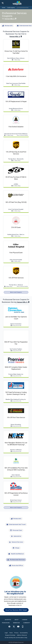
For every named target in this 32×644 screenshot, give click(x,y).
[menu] (3, 3)
